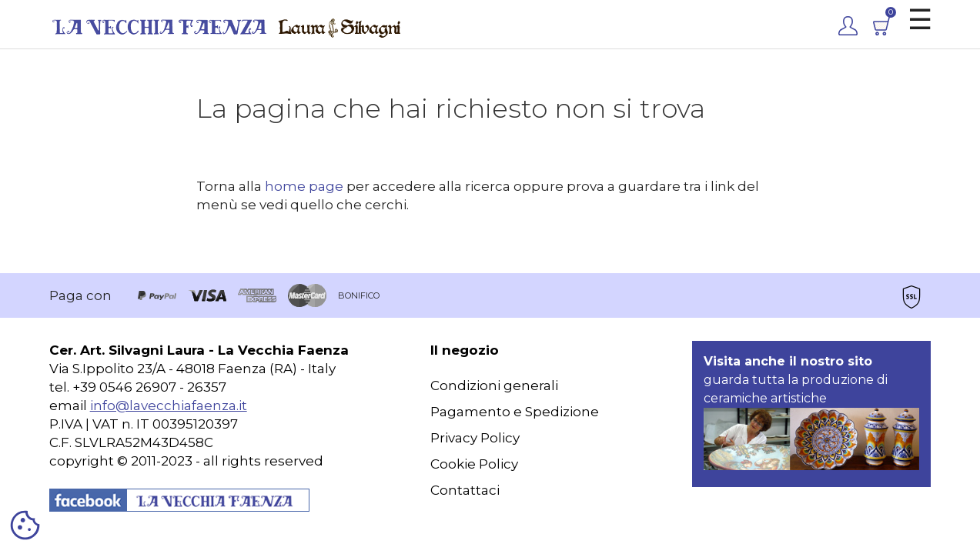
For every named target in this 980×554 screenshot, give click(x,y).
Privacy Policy (475, 438)
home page (304, 186)
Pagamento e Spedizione (515, 412)
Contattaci (465, 490)
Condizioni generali (494, 385)
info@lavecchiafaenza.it (169, 405)
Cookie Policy (474, 464)
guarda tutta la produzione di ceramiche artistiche (811, 412)
